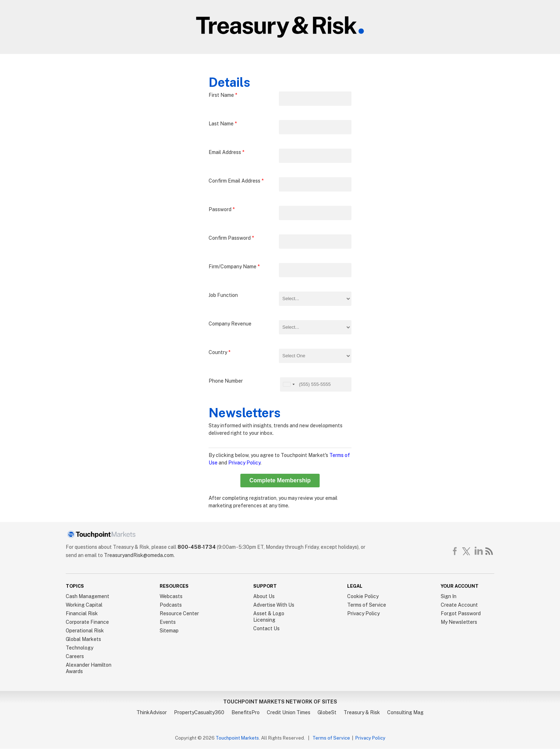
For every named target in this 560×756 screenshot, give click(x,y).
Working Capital (84, 605)
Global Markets (83, 639)
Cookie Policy (363, 596)
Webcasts (171, 596)
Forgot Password (461, 613)
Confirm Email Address (236, 181)
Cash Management (87, 596)
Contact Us (266, 628)
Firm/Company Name (234, 267)
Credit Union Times (289, 712)
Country (219, 352)
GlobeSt (327, 712)
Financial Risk (82, 613)
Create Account (459, 605)
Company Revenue (230, 324)
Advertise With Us (274, 605)
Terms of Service (367, 605)
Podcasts (171, 605)
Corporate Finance (87, 622)
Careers (75, 656)
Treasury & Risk (362, 712)
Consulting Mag (405, 712)
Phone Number (226, 381)
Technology (79, 648)
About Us (264, 596)
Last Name (223, 124)
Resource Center (179, 613)
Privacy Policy (244, 463)
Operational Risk (85, 631)
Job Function (223, 295)
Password (222, 209)
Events (168, 622)
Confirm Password (231, 238)
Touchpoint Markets (237, 738)
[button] (289, 384)
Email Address (226, 152)
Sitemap (169, 631)
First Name (223, 95)
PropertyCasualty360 (199, 712)
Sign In (449, 596)
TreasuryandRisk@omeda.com (139, 555)
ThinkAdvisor (152, 712)
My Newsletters (459, 622)
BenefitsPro (246, 712)
